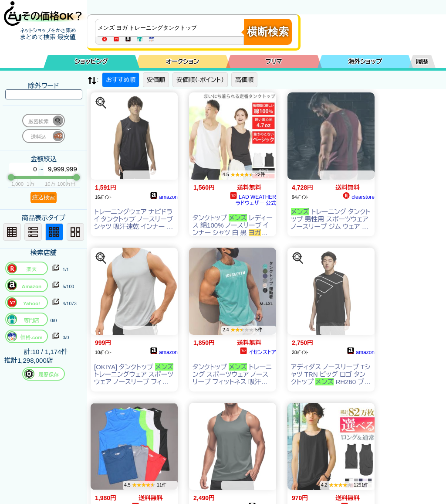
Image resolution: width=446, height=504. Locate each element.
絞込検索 (44, 197)
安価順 (156, 80)
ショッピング (91, 61)
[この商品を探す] (101, 103)
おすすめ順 (121, 80)
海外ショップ (365, 61)
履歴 (422, 61)
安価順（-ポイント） (200, 80)
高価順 (244, 80)
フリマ (274, 61)
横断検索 (268, 32)
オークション (182, 61)
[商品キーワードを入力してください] (172, 28)
